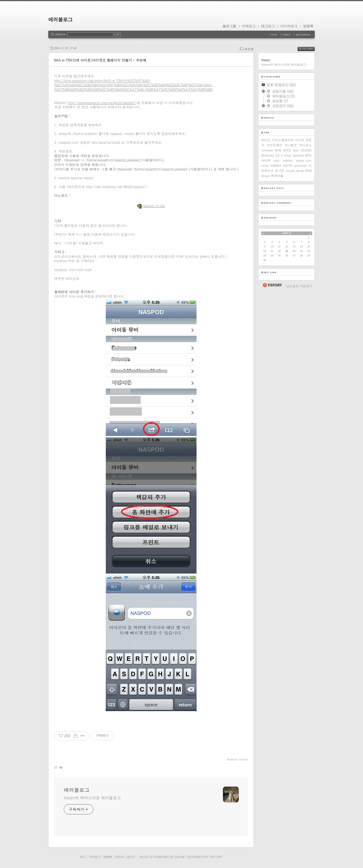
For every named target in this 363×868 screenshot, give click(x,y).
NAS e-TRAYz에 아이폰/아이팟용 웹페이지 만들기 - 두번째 (100, 60)
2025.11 (287, 233)
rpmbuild (300, 166)
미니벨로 (291, 145)
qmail (300, 171)
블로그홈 (229, 26)
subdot (288, 160)
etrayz (265, 176)
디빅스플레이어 (283, 140)
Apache (298, 155)
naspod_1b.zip (151, 206)
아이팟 (287, 166)
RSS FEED (310, 49)
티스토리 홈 (272, 285)
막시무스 (305, 145)
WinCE (266, 140)
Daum (180, 857)
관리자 (119, 857)
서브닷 (300, 140)
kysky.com (304, 160)
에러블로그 (60, 19)
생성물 (249, 49)
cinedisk (267, 150)
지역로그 (249, 26)
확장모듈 (277, 176)
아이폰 (266, 160)
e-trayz (286, 155)
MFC (308, 155)
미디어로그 (289, 26)
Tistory (216, 857)
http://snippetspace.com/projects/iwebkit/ (102, 103)
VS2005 (306, 150)
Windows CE (270, 155)
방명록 (308, 26)
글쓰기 (131, 857)
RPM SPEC (283, 150)
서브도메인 (274, 145)
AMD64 (276, 166)
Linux (265, 166)
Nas (296, 150)
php (277, 160)
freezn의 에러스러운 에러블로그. (93, 798)
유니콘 (279, 171)
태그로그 (268, 26)
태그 (83, 857)
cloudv (290, 171)
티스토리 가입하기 (299, 286)
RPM (308, 171)
